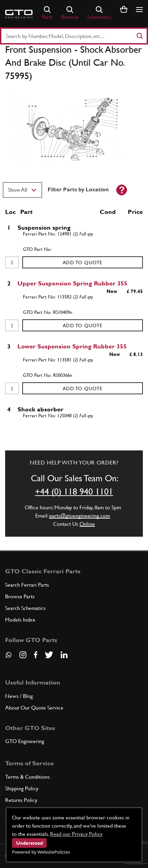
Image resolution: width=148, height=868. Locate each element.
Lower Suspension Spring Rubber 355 (72, 346)
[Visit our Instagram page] (23, 655)
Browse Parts (20, 596)
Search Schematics (25, 608)
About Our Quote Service (34, 708)
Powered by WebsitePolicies (41, 852)
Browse (70, 13)
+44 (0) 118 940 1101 (74, 492)
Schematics (99, 13)
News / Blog (19, 696)
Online (87, 524)
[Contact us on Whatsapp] (9, 657)
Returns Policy (21, 800)
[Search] (139, 36)
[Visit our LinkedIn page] (64, 655)
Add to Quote (83, 263)
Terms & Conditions (27, 777)
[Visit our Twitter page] (49, 655)
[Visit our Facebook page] (36, 655)
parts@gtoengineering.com (80, 516)
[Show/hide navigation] (139, 10)
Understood (29, 843)
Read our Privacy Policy (76, 834)
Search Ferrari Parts (27, 585)
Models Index (20, 620)
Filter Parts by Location (78, 189)
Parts (47, 13)
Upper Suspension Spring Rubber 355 (72, 283)
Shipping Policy (22, 788)
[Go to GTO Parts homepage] (19, 14)
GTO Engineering (25, 741)
